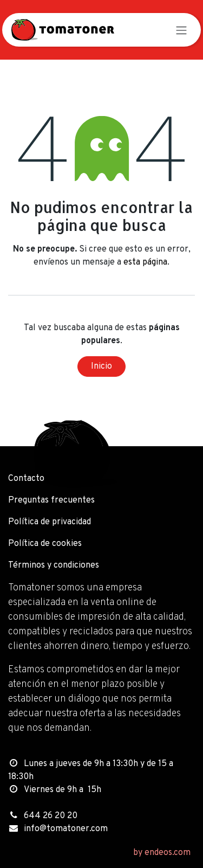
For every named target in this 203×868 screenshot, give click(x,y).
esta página (145, 262)
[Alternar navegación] (181, 30)
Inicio (101, 367)
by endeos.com (162, 853)
